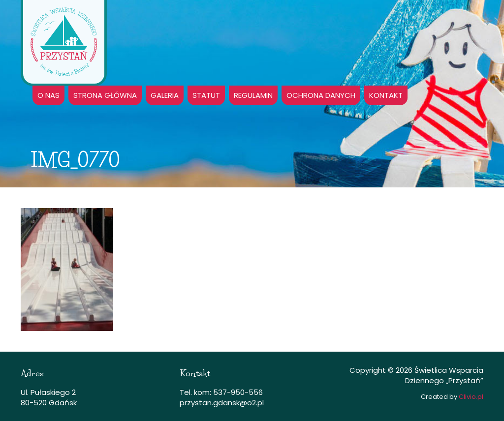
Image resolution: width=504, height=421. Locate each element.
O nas (48, 95)
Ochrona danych (321, 95)
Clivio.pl (471, 397)
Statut (206, 95)
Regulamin (253, 95)
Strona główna (105, 95)
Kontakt (386, 95)
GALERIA (165, 95)
